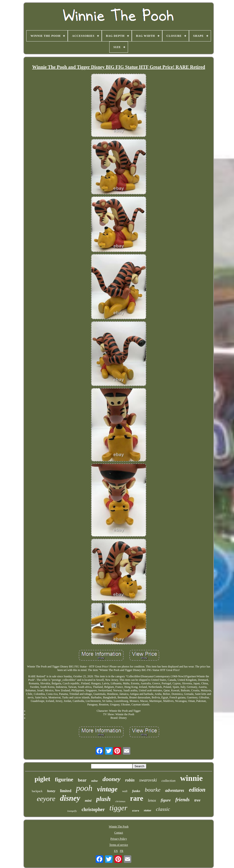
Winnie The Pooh (119, 827)
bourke (153, 790)
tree (197, 800)
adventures (175, 790)
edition (197, 790)
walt (125, 791)
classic (163, 809)
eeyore (46, 799)
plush (103, 799)
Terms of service (119, 845)
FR (122, 851)
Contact (119, 833)
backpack (37, 791)
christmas (120, 801)
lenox (152, 800)
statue (147, 810)
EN (116, 851)
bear (82, 780)
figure (166, 800)
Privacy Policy (119, 839)
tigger (118, 808)
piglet (42, 779)
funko (136, 791)
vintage (107, 789)
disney (70, 798)
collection (168, 781)
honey (51, 791)
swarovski (148, 780)
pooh (84, 788)
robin (130, 780)
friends (183, 800)
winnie (191, 778)
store (136, 811)
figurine (64, 780)
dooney (111, 779)
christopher (93, 809)
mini (88, 801)
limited (66, 791)
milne (94, 781)
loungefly (72, 811)
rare (137, 798)
